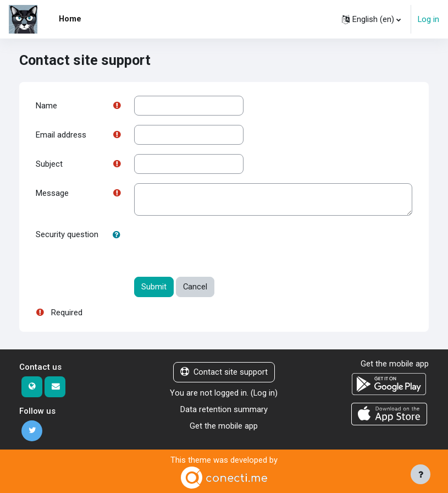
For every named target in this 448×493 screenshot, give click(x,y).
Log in (428, 19)
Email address (61, 135)
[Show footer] (421, 474)
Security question (67, 234)
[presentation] (218, 246)
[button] (371, 19)
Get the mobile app (224, 426)
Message (52, 193)
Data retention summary (224, 409)
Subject (49, 164)
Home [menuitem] (70, 19)
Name (46, 106)
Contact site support (224, 372)
